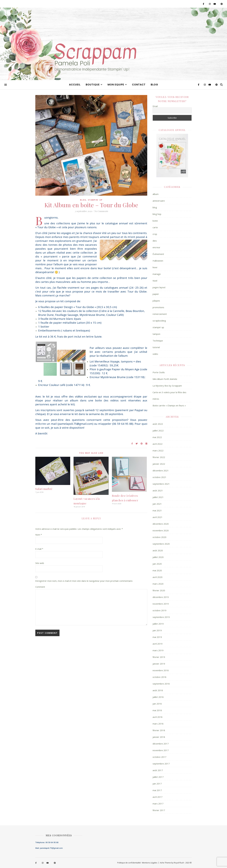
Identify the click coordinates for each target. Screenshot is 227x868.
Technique (158, 341)
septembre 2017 (161, 764)
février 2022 (159, 457)
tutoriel (156, 347)
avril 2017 (158, 797)
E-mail (39, 549)
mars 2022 (158, 451)
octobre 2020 (159, 537)
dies (155, 241)
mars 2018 (158, 724)
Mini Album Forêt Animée (165, 379)
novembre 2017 (161, 750)
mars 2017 (158, 804)
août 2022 (158, 424)
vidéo (155, 354)
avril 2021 (158, 517)
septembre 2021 (161, 484)
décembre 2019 (161, 597)
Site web (40, 563)
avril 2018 (158, 717)
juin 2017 (157, 784)
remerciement (160, 314)
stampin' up (95, 200)
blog (154, 85)
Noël (155, 281)
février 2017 (159, 810)
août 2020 (158, 550)
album (156, 194)
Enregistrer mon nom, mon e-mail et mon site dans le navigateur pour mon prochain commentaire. (84, 581)
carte (155, 227)
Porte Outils (159, 372)
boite (155, 221)
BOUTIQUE (93, 85)
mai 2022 (157, 437)
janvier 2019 (159, 664)
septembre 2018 (161, 684)
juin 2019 (157, 630)
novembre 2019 (161, 604)
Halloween (158, 261)
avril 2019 (158, 644)
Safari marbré (44, 489)
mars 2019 (158, 650)
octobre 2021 (159, 477)
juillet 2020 (158, 557)
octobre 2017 (159, 757)
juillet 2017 (158, 777)
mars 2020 (158, 584)
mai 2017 (157, 790)
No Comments (101, 211)
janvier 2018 (159, 737)
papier (156, 294)
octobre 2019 (159, 610)
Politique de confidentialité (129, 863)
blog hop (157, 214)
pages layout (159, 287)
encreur (156, 247)
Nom (39, 535)
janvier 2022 (159, 464)
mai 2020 (157, 570)
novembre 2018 (161, 670)
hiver (155, 267)
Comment (40, 587)
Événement (158, 254)
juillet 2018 (158, 697)
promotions (158, 307)
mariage (157, 274)
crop (155, 234)
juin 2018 (157, 704)
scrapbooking (159, 321)
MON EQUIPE (116, 85)
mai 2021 (157, 510)
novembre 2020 (161, 530)
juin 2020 (157, 564)
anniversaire (159, 201)
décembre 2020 (161, 524)
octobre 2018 (159, 677)
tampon (156, 334)
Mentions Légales (150, 863)
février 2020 (159, 590)
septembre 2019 (161, 617)
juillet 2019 (158, 624)
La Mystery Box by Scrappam (167, 386)
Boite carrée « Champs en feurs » (169, 405)
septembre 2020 (161, 544)
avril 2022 (158, 444)
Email (155, 106)
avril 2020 (158, 577)
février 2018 (159, 730)
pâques (156, 301)
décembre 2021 (161, 470)
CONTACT (139, 85)
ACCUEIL (75, 85)
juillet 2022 (158, 431)
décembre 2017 (161, 744)
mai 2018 (157, 710)
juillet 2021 (158, 497)
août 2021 (158, 490)
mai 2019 (157, 637)
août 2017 (158, 770)
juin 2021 (157, 504)
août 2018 (158, 690)
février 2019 (159, 657)
